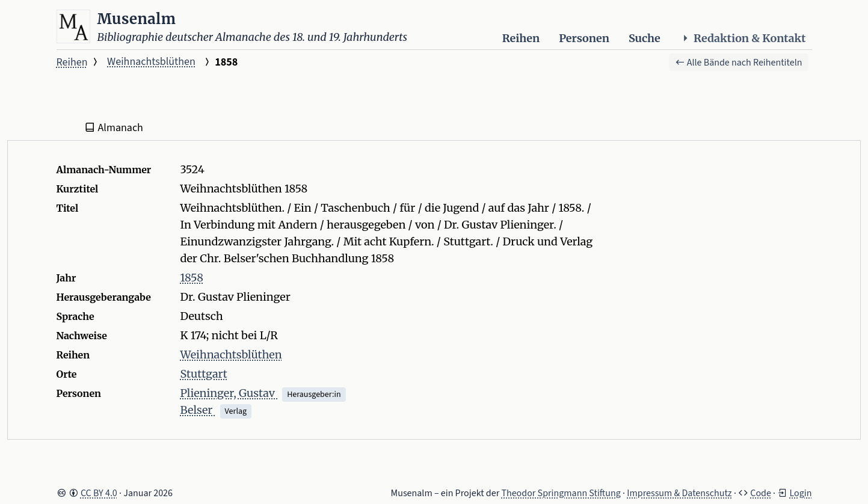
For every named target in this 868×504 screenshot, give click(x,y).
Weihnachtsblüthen (151, 62)
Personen (584, 38)
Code (761, 493)
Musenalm (137, 19)
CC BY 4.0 (99, 493)
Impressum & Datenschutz (679, 493)
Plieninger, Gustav (229, 393)
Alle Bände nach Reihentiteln (739, 63)
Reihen (521, 38)
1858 (192, 278)
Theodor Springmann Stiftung (561, 493)
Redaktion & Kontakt (743, 38)
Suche (645, 38)
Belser (198, 410)
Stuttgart (204, 374)
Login (800, 493)
